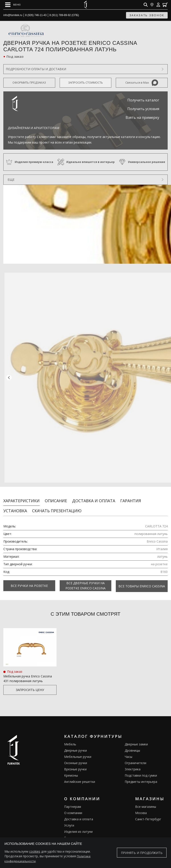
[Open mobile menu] (13, 5)
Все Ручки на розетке (29, 583)
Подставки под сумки (141, 772)
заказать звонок (147, 15)
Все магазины (146, 803)
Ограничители (135, 759)
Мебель (70, 740)
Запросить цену (30, 686)
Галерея (70, 834)
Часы (128, 753)
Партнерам (73, 803)
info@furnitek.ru (13, 15)
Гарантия (131, 498)
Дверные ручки (75, 747)
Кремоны (71, 772)
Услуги (69, 822)
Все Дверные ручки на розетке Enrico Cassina (85, 583)
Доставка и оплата (94, 498)
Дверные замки (136, 740)
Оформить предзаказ (29, 82)
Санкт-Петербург (148, 815)
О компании (73, 809)
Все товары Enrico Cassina (142, 583)
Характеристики (21, 498)
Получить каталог (143, 100)
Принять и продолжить (142, 853)
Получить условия (143, 109)
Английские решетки (80, 778)
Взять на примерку (142, 117)
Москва (141, 809)
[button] (9, 376)
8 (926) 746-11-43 (36, 15)
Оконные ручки (76, 759)
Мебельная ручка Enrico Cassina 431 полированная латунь (28, 675)
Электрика (133, 765)
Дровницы (132, 747)
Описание (56, 498)
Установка (15, 508)
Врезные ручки (75, 765)
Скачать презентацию (57, 508)
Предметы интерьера (141, 778)
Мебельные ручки (78, 753)
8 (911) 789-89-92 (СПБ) (64, 15)
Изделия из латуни (78, 828)
